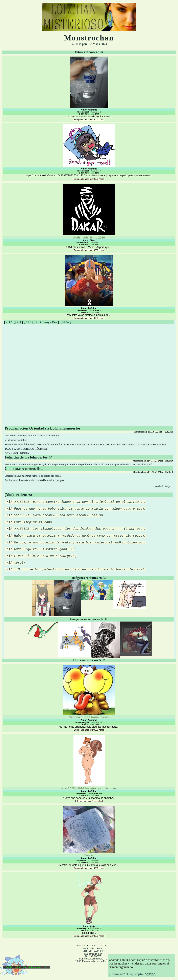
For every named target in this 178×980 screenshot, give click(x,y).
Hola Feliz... (89, 914)
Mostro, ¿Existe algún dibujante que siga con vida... (89, 846)
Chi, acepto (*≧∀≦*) (142, 974)
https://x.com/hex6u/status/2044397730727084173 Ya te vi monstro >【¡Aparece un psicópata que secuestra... (89, 152)
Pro (55, 322)
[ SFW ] (66, 322)
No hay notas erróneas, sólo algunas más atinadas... (89, 707)
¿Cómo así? (117, 974)
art (8, 322)
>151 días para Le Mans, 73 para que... (89, 218)
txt (19, 322)
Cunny (45, 322)
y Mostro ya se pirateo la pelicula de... (89, 287)
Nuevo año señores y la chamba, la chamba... (89, 777)
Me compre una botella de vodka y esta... (89, 89)
